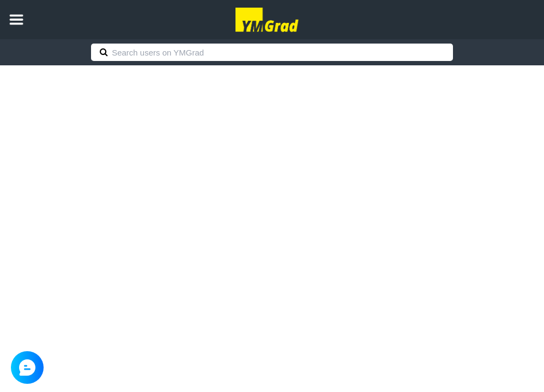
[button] (16, 20)
